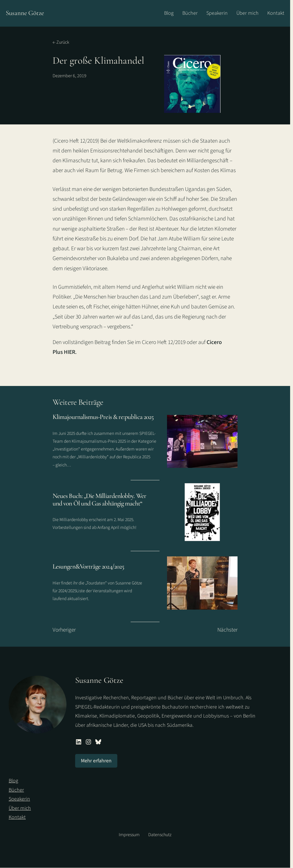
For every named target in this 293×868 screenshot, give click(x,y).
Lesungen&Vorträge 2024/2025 (88, 567)
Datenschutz (160, 835)
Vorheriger (64, 630)
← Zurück (61, 42)
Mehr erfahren (96, 761)
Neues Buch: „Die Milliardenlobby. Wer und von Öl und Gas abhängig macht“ (99, 500)
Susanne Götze (25, 13)
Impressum (129, 835)
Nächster (227, 630)
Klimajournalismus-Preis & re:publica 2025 (103, 417)
